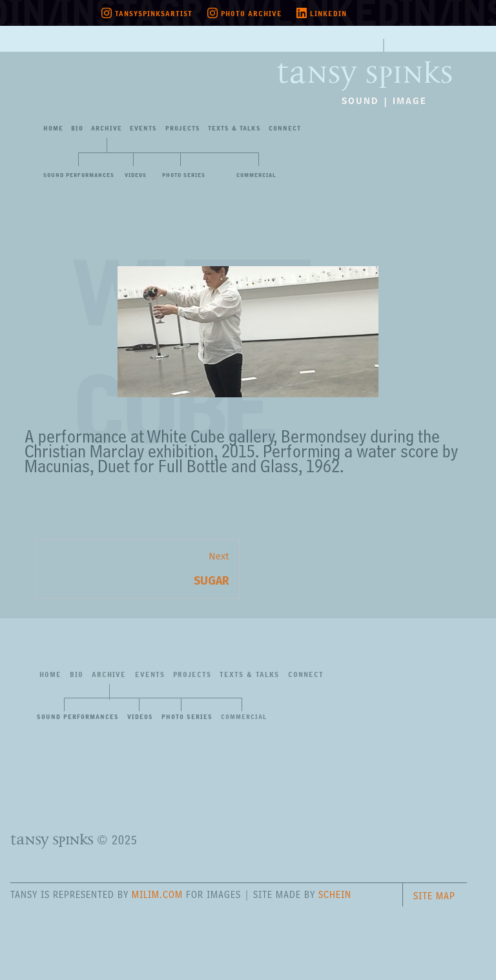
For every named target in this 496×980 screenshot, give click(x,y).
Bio (77, 129)
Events (143, 129)
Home (53, 129)
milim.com (157, 894)
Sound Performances (79, 175)
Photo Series (184, 175)
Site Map (434, 896)
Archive (107, 129)
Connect (285, 129)
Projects (183, 129)
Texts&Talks (234, 129)
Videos (136, 175)
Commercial (256, 175)
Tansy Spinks (365, 65)
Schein (335, 894)
